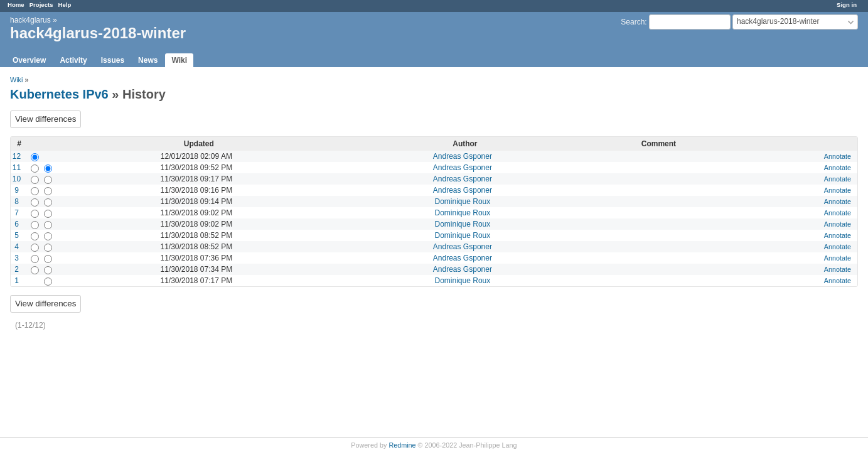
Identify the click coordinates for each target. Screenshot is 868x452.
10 (17, 179)
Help (65, 5)
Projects (41, 5)
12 (17, 156)
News (148, 60)
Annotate (838, 156)
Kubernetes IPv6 (59, 94)
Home (16, 5)
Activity (73, 60)
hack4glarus (30, 20)
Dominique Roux (463, 202)
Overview (29, 60)
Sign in (847, 5)
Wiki (179, 60)
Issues (113, 60)
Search (633, 22)
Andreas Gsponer (463, 156)
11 (17, 168)
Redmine (402, 445)
